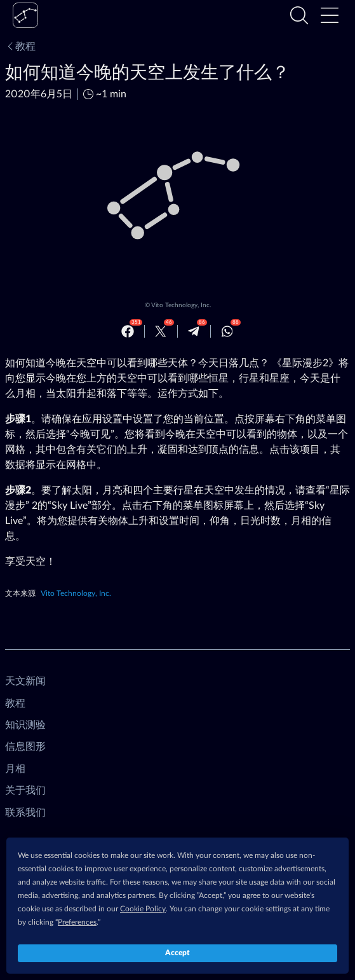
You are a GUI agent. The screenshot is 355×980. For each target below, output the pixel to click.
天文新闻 (25, 681)
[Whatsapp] (227, 331)
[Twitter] (161, 331)
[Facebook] (128, 331)
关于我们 (25, 790)
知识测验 (25, 725)
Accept (178, 953)
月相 (15, 769)
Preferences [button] (77, 922)
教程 (20, 46)
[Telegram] (194, 331)
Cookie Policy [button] (143, 909)
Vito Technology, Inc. (181, 305)
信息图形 (25, 747)
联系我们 (25, 813)
